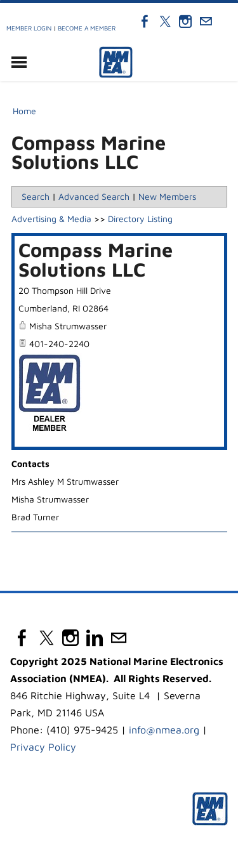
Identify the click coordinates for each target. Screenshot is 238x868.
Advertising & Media (51, 219)
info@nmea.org (164, 730)
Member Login (29, 28)
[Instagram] (185, 22)
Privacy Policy (43, 747)
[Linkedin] (95, 638)
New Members (167, 196)
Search (36, 196)
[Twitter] (165, 22)
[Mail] (206, 22)
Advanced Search (94, 196)
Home (24, 111)
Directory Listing (140, 219)
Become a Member (87, 28)
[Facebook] (145, 22)
